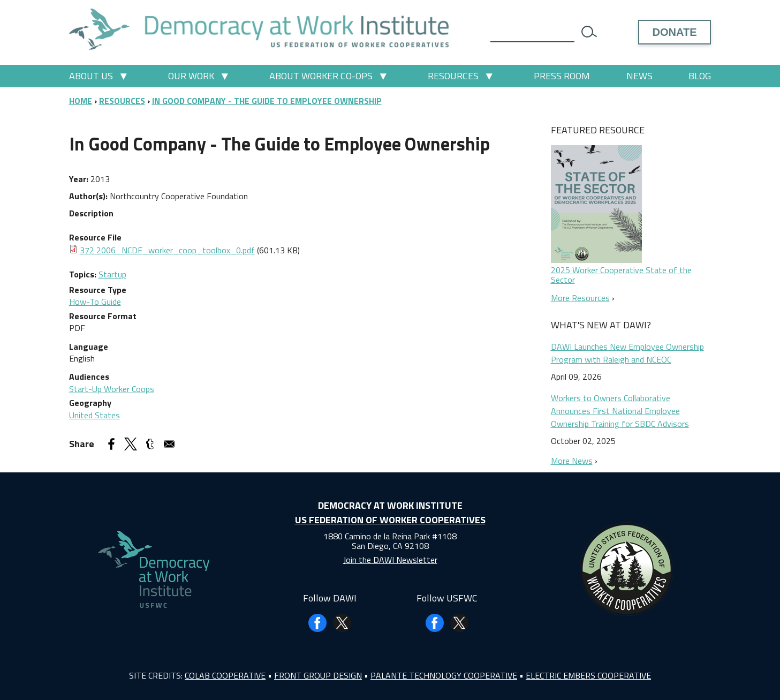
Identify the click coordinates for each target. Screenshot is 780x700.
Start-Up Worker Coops (112, 389)
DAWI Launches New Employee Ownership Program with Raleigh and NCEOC (627, 353)
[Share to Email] (169, 444)
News (639, 76)
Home (81, 101)
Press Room (562, 76)
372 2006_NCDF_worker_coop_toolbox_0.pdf (167, 250)
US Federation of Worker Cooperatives (390, 520)
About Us (91, 76)
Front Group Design (318, 675)
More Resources (580, 298)
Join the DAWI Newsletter (390, 560)
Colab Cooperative (225, 675)
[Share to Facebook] (111, 444)
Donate (675, 32)
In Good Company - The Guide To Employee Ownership (267, 101)
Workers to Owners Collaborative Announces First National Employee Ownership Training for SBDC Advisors (620, 411)
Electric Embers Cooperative (588, 675)
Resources (453, 76)
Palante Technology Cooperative (444, 675)
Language (89, 347)
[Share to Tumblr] (150, 444)
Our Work (191, 76)
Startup (112, 274)
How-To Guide (95, 302)
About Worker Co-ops (321, 76)
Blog (700, 76)
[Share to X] (131, 444)
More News (572, 461)
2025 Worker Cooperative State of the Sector (621, 275)
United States (94, 415)
